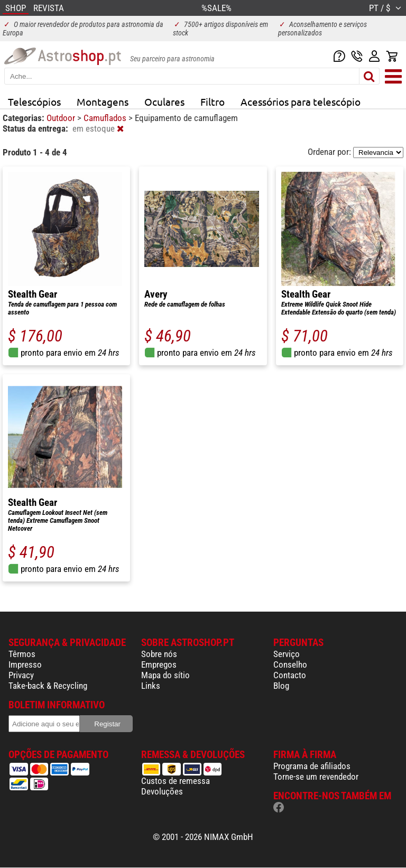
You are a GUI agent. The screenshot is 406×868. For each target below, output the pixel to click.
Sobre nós (159, 654)
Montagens (103, 101)
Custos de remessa (176, 781)
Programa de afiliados (312, 766)
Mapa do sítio (165, 675)
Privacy (21, 675)
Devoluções (162, 791)
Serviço (287, 654)
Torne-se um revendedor (316, 777)
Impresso (25, 664)
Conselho (290, 664)
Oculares (164, 101)
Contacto (290, 675)
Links (151, 686)
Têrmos (22, 654)
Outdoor (62, 118)
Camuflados (106, 118)
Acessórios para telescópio (301, 101)
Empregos (159, 664)
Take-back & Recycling (48, 686)
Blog (281, 686)
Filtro (213, 101)
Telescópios (34, 101)
